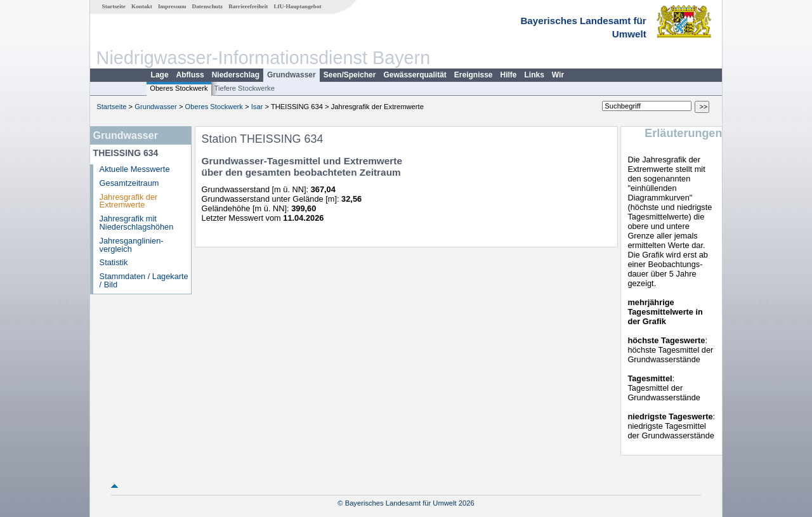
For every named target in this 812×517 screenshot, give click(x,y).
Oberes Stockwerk (179, 88)
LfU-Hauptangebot (297, 6)
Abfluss (190, 75)
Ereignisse (474, 75)
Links (534, 75)
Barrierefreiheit (248, 6)
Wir (558, 75)
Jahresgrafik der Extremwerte (129, 201)
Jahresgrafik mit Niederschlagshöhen (137, 223)
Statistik (114, 262)
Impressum (172, 6)
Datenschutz (208, 6)
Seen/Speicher (350, 75)
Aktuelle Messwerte (135, 169)
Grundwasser (291, 75)
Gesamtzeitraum (129, 183)
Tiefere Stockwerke (245, 88)
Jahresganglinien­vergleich (132, 245)
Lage (160, 75)
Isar (257, 107)
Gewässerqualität (415, 75)
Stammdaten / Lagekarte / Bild (144, 280)
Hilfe (509, 75)
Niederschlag (236, 75)
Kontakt (142, 6)
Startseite (114, 6)
